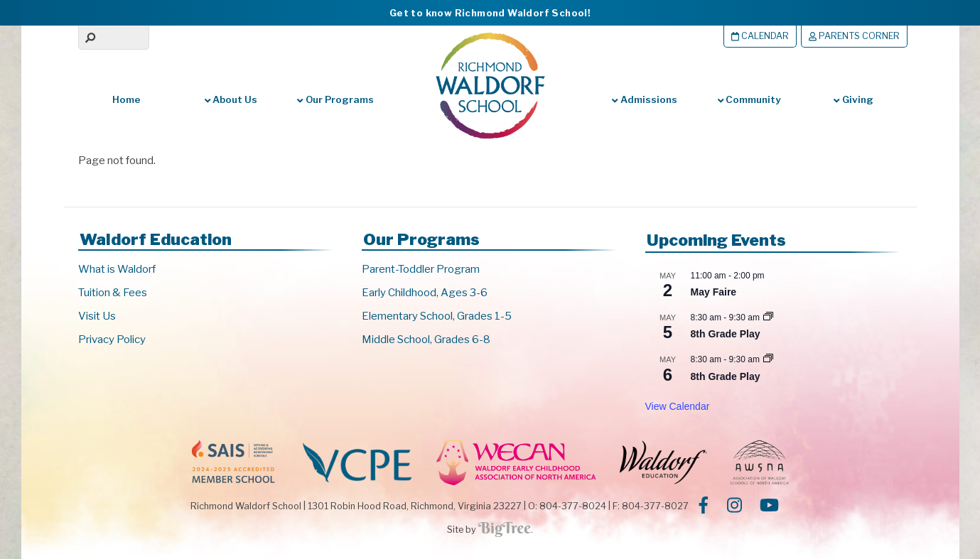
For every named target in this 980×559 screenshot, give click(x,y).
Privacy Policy (112, 340)
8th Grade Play (726, 334)
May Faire (714, 292)
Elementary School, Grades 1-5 (437, 316)
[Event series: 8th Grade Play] (768, 318)
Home (126, 99)
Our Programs (335, 99)
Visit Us (97, 316)
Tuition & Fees (113, 293)
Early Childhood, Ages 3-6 (425, 293)
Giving (853, 99)
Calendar (760, 36)
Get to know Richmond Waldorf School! (490, 13)
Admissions (644, 99)
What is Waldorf (117, 269)
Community (749, 99)
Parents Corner (854, 36)
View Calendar (678, 406)
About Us (231, 99)
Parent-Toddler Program (421, 269)
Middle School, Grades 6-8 (426, 340)
